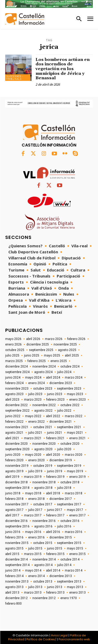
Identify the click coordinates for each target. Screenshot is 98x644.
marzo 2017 (33, 515)
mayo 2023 (75, 394)
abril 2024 (53, 378)
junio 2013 (55, 587)
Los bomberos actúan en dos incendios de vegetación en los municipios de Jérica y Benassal (63, 69)
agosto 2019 (14, 471)
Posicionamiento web (74, 639)
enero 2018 (36, 499)
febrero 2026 (76, 339)
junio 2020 (13, 455)
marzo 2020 (74, 455)
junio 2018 (13, 493)
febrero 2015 (55, 554)
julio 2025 (12, 355)
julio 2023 (35, 394)
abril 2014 (53, 570)
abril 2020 (53, 455)
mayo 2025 (52, 355)
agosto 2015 (14, 548)
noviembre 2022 (44, 405)
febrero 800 (13, 604)
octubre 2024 (70, 366)
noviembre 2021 (17, 427)
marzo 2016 (74, 532)
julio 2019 (35, 471)
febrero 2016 (14, 537)
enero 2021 (77, 438)
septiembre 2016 (17, 526)
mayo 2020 (33, 455)
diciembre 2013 (61, 576)
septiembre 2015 (69, 543)
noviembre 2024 (44, 366)
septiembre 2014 (17, 565)
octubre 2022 (70, 405)
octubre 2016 (70, 521)
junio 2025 (32, 355)
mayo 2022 (33, 416)
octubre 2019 (43, 466)
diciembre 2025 (38, 344)
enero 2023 (77, 400)
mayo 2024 (33, 378)
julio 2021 (35, 433)
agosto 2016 (43, 526)
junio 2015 (55, 548)
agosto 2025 (67, 350)
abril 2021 (12, 438)
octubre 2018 (70, 482)
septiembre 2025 (41, 350)
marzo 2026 (54, 339)
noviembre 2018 (44, 482)
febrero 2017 (55, 515)
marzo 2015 (33, 554)
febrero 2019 (55, 477)
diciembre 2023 (61, 383)
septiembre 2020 (17, 449)
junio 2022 (13, 416)
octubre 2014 (70, 559)
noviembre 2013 (17, 582)
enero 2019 (77, 477)
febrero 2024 (14, 383)
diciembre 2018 (16, 482)
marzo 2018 (74, 493)
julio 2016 (64, 526)
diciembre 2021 (61, 422)
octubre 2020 (70, 444)
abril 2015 (12, 554)
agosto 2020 (43, 449)
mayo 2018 (33, 493)
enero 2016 (36, 537)
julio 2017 (35, 510)
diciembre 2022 (16, 405)
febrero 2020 (14, 460)
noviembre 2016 (44, 521)
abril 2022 (53, 416)
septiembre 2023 (69, 389)
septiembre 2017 (69, 504)
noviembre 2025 (65, 344)
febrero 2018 (14, 499)
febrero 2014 (14, 576)
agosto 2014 (43, 565)
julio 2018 (64, 488)
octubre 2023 (43, 389)
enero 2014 (36, 576)
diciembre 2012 (16, 598)
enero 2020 (36, 460)
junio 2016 (13, 532)
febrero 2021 (55, 438)
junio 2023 (55, 394)
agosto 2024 (43, 372)
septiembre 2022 (17, 411)
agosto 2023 (14, 394)
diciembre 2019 (61, 460)
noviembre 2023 (17, 389)
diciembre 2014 (16, 559)
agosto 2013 (14, 587)
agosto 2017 (14, 510)
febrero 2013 (55, 593)
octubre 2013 (43, 582)
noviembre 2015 (17, 543)
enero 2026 (13, 344)
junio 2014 (13, 570)
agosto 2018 (43, 488)
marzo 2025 (14, 361)
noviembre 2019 (17, 466)
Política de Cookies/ (41, 639)
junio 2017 (55, 510)
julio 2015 (35, 548)
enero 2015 (77, 554)
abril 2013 (12, 593)
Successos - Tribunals (15, 78)
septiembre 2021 (69, 427)
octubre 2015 (43, 543)
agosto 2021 (14, 433)
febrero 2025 (37, 361)
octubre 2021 (43, 427)
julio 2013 (35, 587)
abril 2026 (33, 339)
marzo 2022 (74, 416)
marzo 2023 (33, 400)
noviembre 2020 (44, 444)
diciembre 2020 (16, 444)
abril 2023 (12, 400)
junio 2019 (55, 471)
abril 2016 (53, 532)
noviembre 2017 (17, 504)
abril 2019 (12, 477)
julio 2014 (64, 565)
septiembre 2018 (17, 488)
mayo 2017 (75, 510)
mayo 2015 (75, 548)
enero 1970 (69, 598)
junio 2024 (13, 378)
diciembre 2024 (16, 366)
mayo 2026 (13, 339)
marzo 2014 (74, 570)
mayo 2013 (75, 587)
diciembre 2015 (61, 537)
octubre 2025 (15, 350)
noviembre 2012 (44, 598)
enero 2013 (77, 593)
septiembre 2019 (69, 466)
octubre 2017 (43, 504)
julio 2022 (64, 411)
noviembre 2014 (44, 559)
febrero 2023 (55, 400)
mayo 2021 (75, 433)
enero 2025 (59, 361)
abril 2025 (72, 355)
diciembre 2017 (61, 499)
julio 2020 (64, 449)
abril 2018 (53, 493)
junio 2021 (55, 433)
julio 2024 (64, 372)
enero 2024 (36, 383)
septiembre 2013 (69, 582)
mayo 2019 (75, 471)
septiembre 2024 (17, 372)
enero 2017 (77, 515)
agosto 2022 (43, 411)
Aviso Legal (59, 635)
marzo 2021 (33, 438)
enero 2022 (36, 422)
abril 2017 (12, 515)
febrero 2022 (14, 422)
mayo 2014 (33, 570)
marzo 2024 (74, 378)
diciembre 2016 (16, 521)
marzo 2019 (33, 477)
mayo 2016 (33, 532)
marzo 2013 (33, 593)
